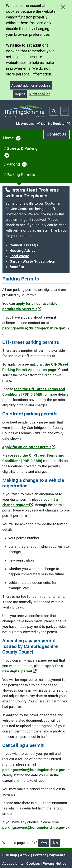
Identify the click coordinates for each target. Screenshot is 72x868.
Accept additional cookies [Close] (31, 85)
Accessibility (13, 864)
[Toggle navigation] (65, 111)
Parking (13, 164)
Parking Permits (21, 175)
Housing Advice (23, 251)
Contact (39, 855)
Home (9, 138)
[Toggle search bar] (54, 111)
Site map (10, 855)
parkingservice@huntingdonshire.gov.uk (36, 770)
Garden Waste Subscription (32, 261)
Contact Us (56, 134)
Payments (57, 855)
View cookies (40, 94)
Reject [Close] (20, 94)
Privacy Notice (55, 864)
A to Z (25, 855)
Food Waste (19, 256)
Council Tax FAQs (24, 245)
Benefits (17, 267)
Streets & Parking (22, 148)
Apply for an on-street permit (29, 447)
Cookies (33, 864)
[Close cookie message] (63, 7)
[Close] (65, 192)
